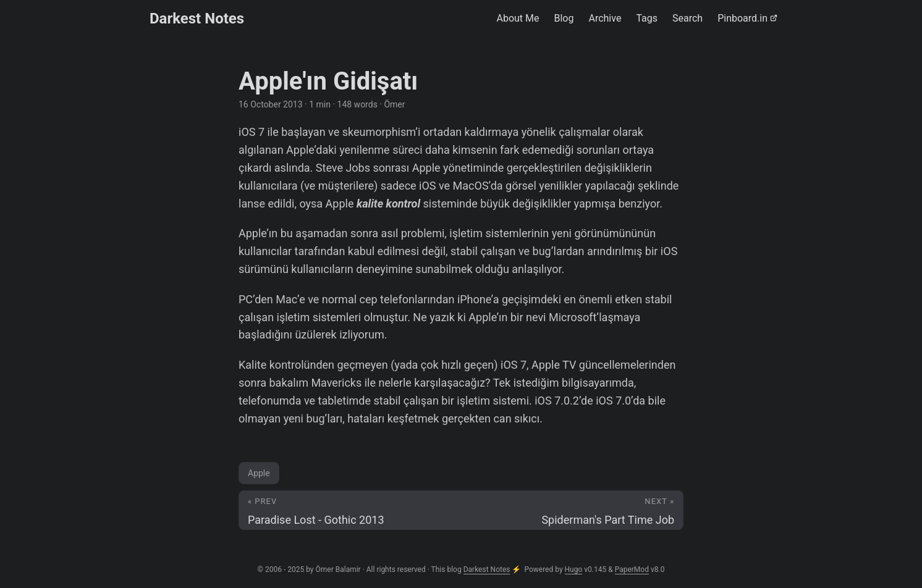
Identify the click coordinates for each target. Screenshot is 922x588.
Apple (259, 473)
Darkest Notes (197, 19)
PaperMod (632, 569)
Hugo (574, 569)
